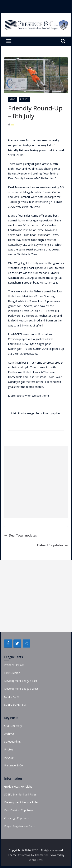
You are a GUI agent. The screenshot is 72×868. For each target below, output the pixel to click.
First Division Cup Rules (19, 810)
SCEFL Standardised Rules (20, 794)
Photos (9, 749)
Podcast (9, 757)
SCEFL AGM (12, 697)
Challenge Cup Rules (17, 818)
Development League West (21, 689)
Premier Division (14, 665)
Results (24, 99)
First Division (12, 673)
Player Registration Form (20, 826)
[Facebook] (8, 643)
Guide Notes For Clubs (18, 787)
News (12, 99)
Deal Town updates (21, 535)
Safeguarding (12, 742)
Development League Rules (21, 802)
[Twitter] (17, 643)
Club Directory (13, 726)
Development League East (21, 681)
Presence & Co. (14, 765)
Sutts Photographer (48, 413)
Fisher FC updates (52, 545)
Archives (9, 734)
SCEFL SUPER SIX (15, 705)
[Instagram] (26, 643)
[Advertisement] (36, 482)
